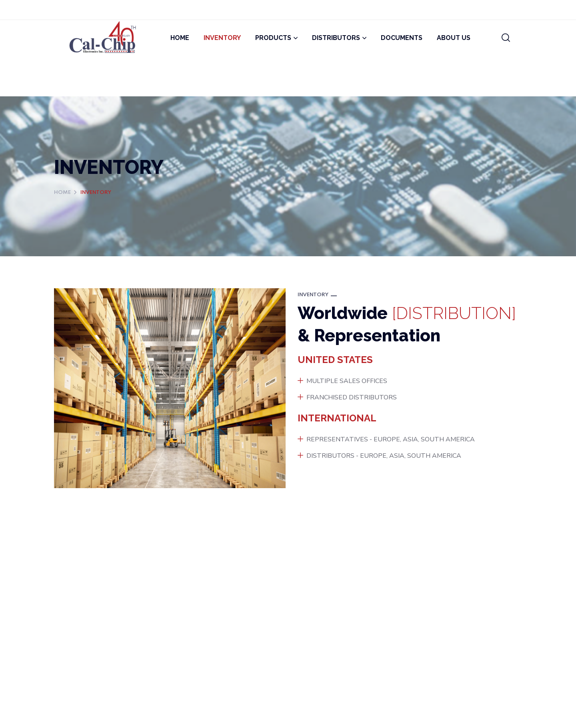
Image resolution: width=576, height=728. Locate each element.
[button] (506, 38)
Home (62, 192)
